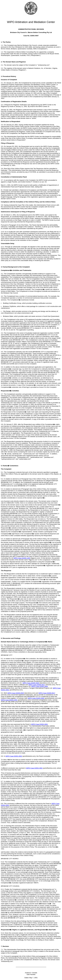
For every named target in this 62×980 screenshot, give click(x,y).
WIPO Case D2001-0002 (40, 686)
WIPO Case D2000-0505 (31, 683)
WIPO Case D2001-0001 (9, 700)
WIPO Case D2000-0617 (37, 685)
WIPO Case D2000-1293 (22, 558)
